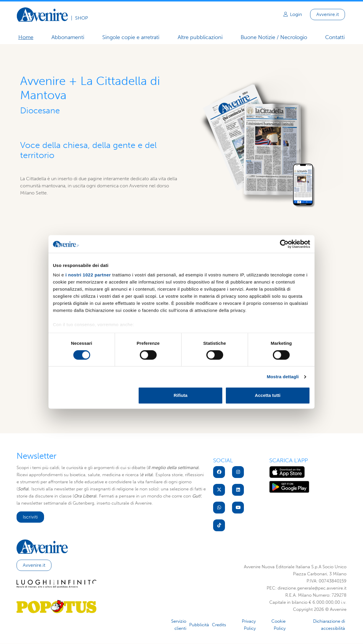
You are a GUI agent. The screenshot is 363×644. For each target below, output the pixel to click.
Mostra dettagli (283, 377)
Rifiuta (181, 396)
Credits (219, 625)
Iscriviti (30, 517)
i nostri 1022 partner (88, 275)
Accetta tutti (268, 396)
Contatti (335, 37)
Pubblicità (199, 625)
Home (26, 37)
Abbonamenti (68, 37)
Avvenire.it (328, 14)
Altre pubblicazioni (200, 37)
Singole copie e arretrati (131, 37)
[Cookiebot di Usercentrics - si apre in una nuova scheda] (284, 244)
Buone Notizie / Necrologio (274, 38)
